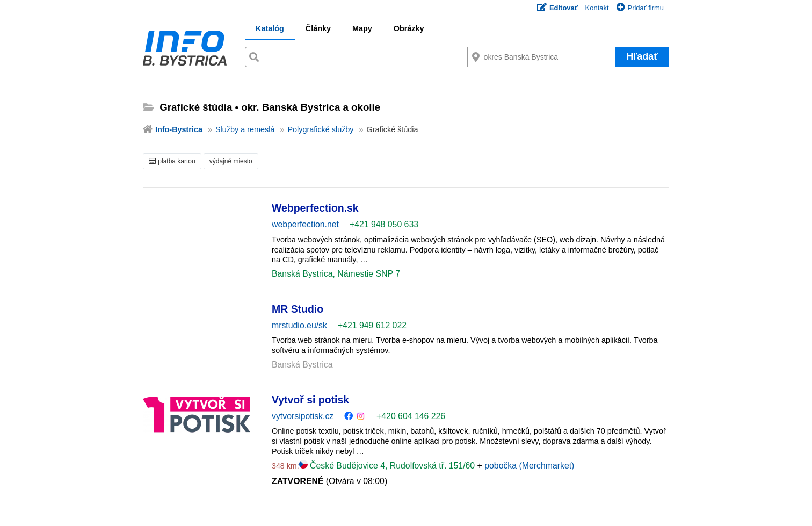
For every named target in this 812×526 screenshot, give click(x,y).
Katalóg (270, 28)
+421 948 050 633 (384, 224)
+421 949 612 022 (372, 325)
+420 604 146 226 (411, 416)
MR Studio (298, 309)
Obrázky (409, 28)
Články (318, 28)
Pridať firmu (640, 8)
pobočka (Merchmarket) (529, 466)
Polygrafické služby (320, 129)
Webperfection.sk (315, 208)
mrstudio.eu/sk (299, 325)
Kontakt (597, 8)
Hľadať (642, 56)
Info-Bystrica (179, 129)
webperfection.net (305, 224)
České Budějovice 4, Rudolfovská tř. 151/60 (388, 466)
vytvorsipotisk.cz (303, 416)
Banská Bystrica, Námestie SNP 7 (336, 274)
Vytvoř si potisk (310, 400)
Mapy (362, 28)
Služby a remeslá (245, 129)
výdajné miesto (231, 161)
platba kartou (172, 161)
